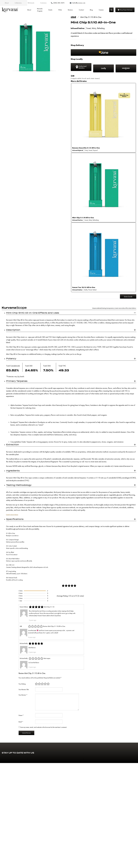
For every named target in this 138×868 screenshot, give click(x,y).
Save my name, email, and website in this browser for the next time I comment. (44, 729)
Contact (81, 10)
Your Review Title (24, 691)
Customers (43, 3)
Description (13, 331)
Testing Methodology (19, 486)
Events (50, 10)
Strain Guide (128, 297)
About (7, 3)
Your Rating (22, 685)
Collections (18, 3)
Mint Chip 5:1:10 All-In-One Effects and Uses (33, 314)
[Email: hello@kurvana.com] (128, 3)
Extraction (12, 446)
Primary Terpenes (17, 382)
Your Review (23, 696)
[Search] (111, 10)
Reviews (70, 10)
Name (21, 717)
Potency (11, 360)
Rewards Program (40, 10)
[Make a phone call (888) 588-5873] (111, 3)
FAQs (60, 10)
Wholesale (31, 3)
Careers (101, 10)
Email (21, 723)
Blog (91, 10)
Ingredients (13, 472)
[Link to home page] (10, 10)
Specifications (15, 521)
